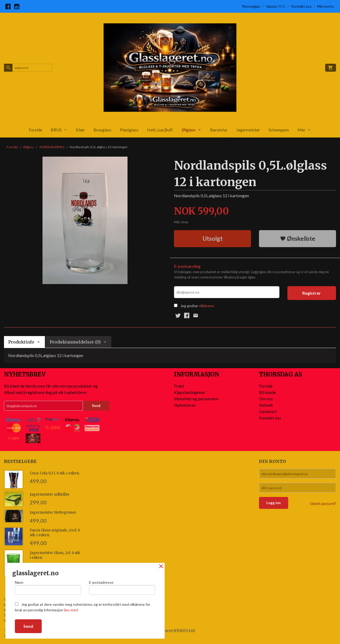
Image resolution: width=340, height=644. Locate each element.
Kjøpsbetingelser (190, 392)
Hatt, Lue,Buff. (160, 130)
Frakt (179, 386)
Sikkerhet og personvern (196, 399)
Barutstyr (219, 130)
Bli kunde (267, 392)
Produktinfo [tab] (21, 342)
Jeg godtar (189, 306)
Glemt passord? (323, 503)
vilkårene (206, 306)
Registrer (312, 293)
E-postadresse (122, 587)
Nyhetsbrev (185, 405)
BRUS (56, 130)
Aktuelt (266, 405)
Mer (301, 130)
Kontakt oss (270, 418)
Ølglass (189, 130)
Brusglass (102, 130)
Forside (35, 130)
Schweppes (279, 130)
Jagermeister (248, 130)
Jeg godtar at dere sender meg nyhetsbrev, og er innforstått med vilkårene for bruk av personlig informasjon (83, 607)
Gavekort (268, 411)
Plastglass (129, 130)
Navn (48, 587)
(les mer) (71, 610)
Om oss (266, 399)
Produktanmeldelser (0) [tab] (75, 342)
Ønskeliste (298, 239)
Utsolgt (213, 239)
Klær (80, 130)
